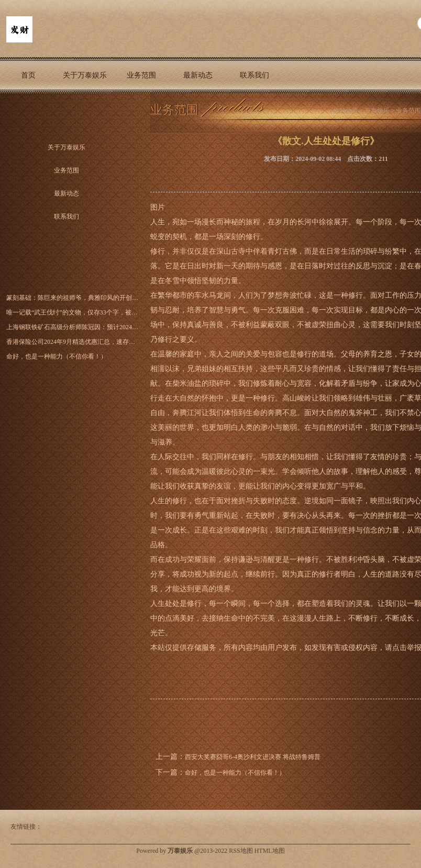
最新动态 (198, 75)
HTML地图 (270, 851)
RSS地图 (241, 851)
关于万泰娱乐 (85, 75)
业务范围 (141, 75)
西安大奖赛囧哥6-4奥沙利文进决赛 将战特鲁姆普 (253, 757)
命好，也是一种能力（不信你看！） (235, 773)
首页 (28, 75)
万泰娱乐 (377, 111)
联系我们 (254, 75)
